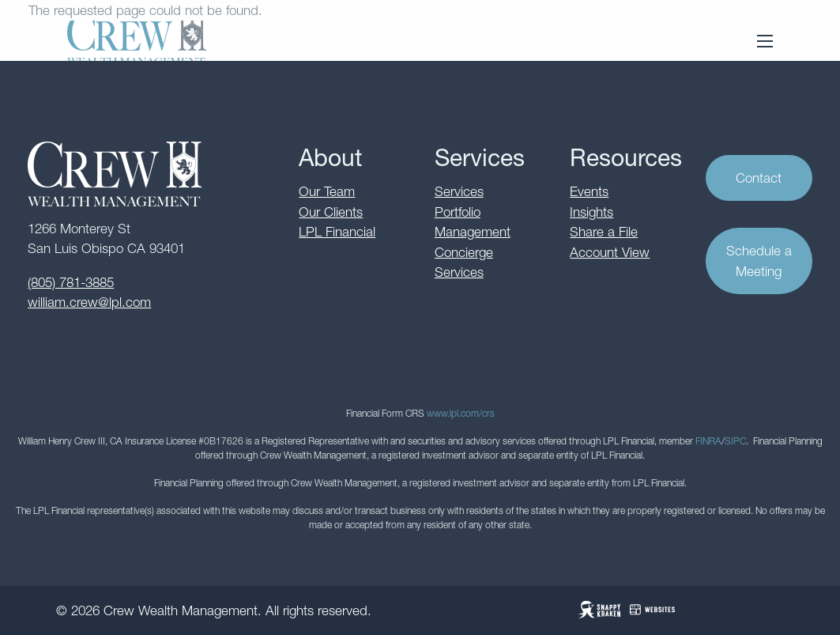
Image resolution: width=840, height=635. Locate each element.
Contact (759, 178)
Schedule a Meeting (759, 261)
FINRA (708, 441)
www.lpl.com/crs (461, 413)
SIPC (735, 441)
